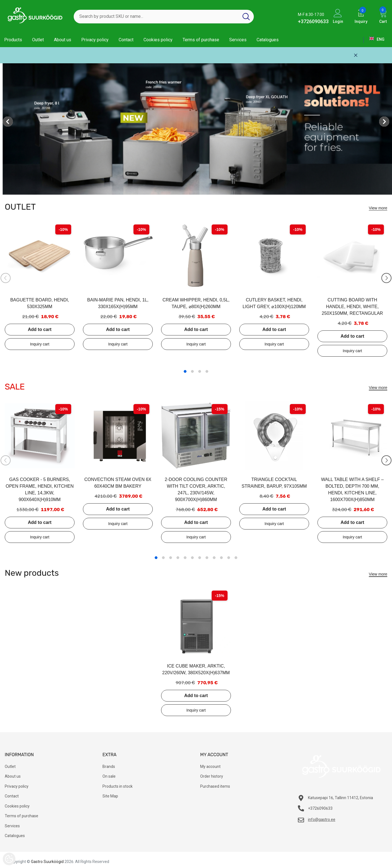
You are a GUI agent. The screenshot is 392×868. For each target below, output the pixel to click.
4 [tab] (207, 371)
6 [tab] (192, 558)
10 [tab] (221, 558)
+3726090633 (313, 21)
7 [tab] (200, 558)
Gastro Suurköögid (47, 862)
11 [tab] (229, 558)
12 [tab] (236, 558)
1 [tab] (185, 371)
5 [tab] (185, 558)
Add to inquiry (40, 344)
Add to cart (40, 329)
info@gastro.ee (322, 819)
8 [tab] (207, 558)
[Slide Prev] (6, 278)
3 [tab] (200, 371)
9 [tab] (214, 558)
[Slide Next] (386, 278)
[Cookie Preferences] (9, 859)
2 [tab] (192, 371)
